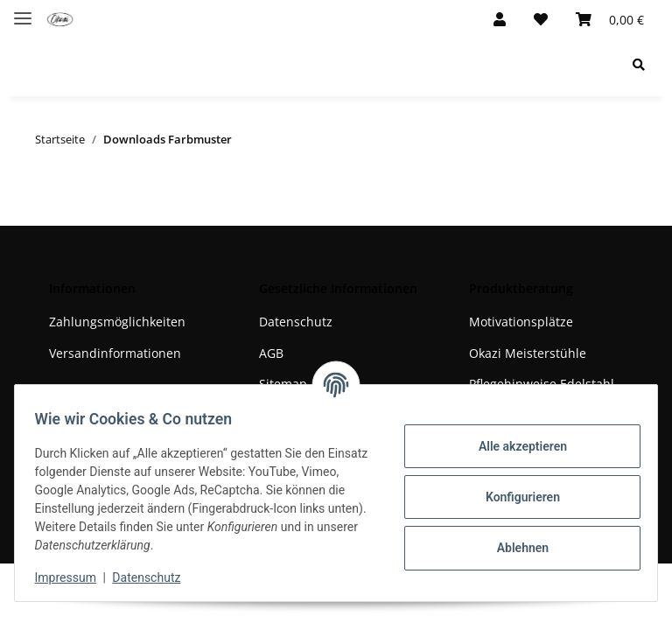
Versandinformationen (115, 353)
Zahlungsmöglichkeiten (117, 322)
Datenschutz (296, 322)
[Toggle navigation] (23, 11)
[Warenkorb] (610, 19)
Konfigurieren (514, 497)
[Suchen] (639, 64)
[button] (500, 19)
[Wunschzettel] (541, 19)
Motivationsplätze (521, 322)
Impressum (73, 577)
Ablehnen (514, 548)
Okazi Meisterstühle (528, 353)
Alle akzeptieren (514, 446)
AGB (271, 353)
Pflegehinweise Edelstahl (542, 384)
